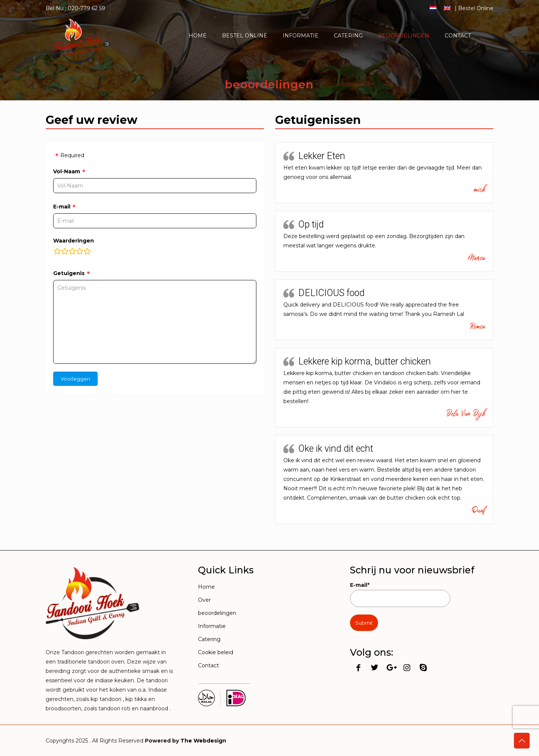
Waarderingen (74, 241)
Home (206, 587)
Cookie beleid (216, 652)
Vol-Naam (67, 171)
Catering (209, 639)
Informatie (212, 626)
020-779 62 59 (86, 8)
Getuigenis (69, 273)
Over (204, 600)
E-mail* (400, 594)
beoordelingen (217, 613)
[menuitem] (433, 8)
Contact (208, 665)
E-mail (62, 207)
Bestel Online (476, 8)
